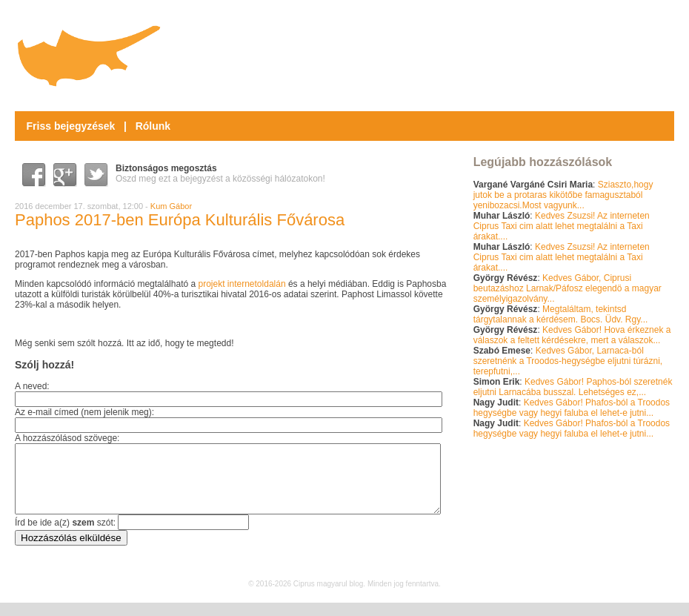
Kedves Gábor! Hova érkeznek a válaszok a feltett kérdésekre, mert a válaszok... (572, 335)
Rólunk (153, 126)
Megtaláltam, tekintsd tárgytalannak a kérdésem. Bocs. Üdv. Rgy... (561, 314)
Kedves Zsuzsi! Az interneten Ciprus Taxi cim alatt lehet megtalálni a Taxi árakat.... (562, 226)
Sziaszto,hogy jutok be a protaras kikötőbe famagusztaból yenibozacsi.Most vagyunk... (563, 195)
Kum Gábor (171, 206)
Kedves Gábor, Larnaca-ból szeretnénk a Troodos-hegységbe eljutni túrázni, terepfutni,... (568, 361)
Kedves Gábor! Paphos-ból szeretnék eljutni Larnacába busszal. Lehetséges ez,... (573, 387)
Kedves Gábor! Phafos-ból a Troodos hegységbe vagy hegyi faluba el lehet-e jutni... (572, 408)
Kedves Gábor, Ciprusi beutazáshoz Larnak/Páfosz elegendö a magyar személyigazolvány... (567, 288)
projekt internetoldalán (242, 284)
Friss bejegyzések (71, 126)
